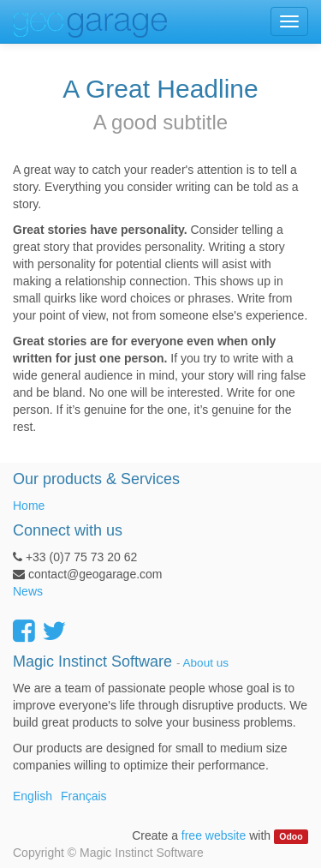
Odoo (291, 836)
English (33, 796)
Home (29, 506)
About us (206, 663)
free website (214, 835)
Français (84, 796)
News (28, 591)
